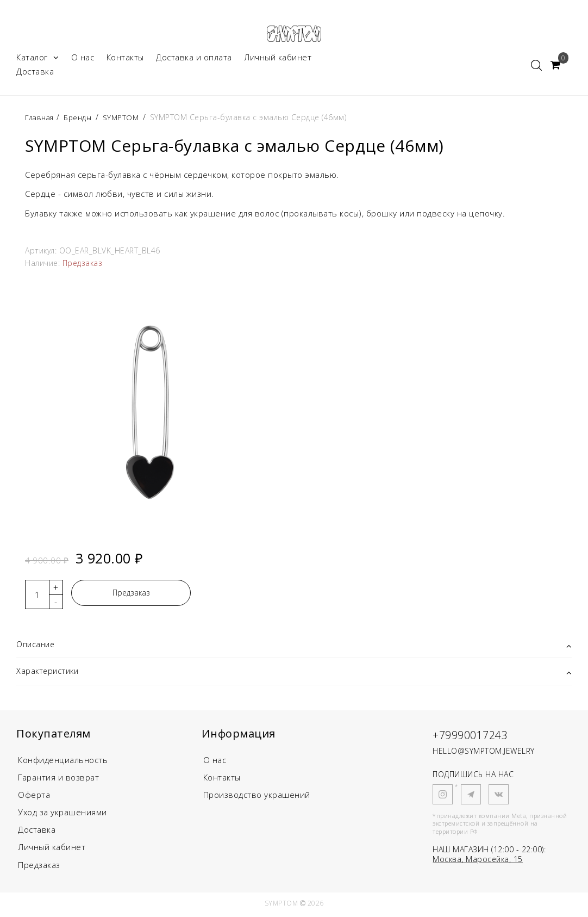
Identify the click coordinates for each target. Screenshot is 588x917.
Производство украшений (257, 798)
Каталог (37, 59)
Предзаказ (131, 594)
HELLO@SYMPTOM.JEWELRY (484, 754)
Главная (42, 119)
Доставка (35, 73)
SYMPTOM (125, 119)
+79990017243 (477, 737)
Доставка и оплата (194, 59)
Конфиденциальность (63, 763)
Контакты (125, 59)
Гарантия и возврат (58, 780)
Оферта (34, 798)
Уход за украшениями (62, 815)
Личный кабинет (278, 59)
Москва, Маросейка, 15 (478, 862)
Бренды (81, 119)
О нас (83, 59)
